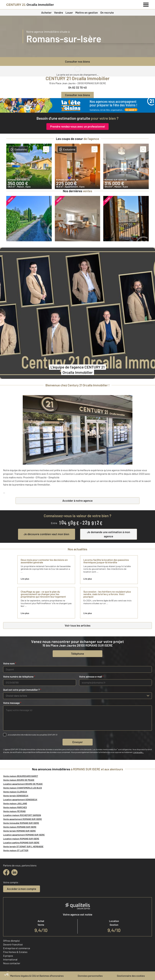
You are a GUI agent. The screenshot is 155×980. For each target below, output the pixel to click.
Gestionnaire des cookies (131, 976)
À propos (8, 956)
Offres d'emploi (11, 941)
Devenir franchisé (13, 944)
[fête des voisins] (77, 105)
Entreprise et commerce (17, 948)
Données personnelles (90, 976)
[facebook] (6, 872)
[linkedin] (14, 872)
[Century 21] (30, 5)
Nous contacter (12, 963)
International (10, 959)
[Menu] (146, 4)
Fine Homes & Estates (15, 952)
